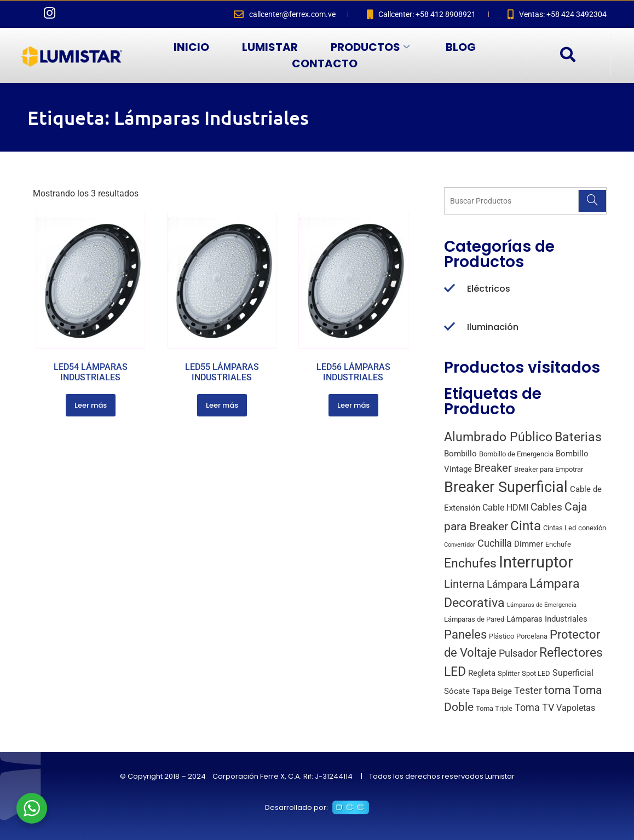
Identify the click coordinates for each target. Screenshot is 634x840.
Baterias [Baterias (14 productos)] (578, 437)
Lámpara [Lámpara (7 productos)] (507, 584)
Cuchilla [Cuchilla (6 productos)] (495, 543)
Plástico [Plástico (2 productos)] (502, 636)
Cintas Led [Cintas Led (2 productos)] (560, 528)
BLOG (461, 47)
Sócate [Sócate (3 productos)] (457, 691)
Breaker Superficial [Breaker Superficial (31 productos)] (506, 487)
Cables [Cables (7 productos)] (546, 507)
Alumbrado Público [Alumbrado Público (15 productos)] (498, 437)
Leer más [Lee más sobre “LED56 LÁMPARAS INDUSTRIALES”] (353, 405)
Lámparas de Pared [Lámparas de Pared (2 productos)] (474, 619)
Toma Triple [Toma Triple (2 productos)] (494, 708)
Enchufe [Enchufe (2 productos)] (558, 544)
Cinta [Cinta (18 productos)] (526, 526)
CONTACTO (325, 63)
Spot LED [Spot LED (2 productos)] (536, 673)
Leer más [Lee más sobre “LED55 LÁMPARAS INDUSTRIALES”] (222, 405)
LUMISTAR (270, 47)
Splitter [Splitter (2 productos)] (509, 673)
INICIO (191, 47)
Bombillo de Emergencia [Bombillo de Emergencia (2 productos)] (516, 454)
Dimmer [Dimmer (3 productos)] (529, 544)
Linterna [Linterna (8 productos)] (464, 584)
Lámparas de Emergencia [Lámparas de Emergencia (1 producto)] (542, 605)
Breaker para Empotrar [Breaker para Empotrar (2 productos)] (549, 469)
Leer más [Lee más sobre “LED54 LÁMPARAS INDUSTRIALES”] (91, 405)
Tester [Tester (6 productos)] (528, 690)
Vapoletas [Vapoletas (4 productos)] (576, 708)
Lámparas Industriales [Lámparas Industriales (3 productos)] (547, 619)
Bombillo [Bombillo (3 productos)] (460, 454)
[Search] (592, 201)
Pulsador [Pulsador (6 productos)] (518, 653)
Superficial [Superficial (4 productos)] (573, 673)
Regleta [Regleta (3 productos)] (482, 673)
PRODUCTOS (370, 47)
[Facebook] (27, 14)
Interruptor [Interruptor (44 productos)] (536, 562)
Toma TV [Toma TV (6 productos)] (534, 707)
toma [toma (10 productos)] (557, 690)
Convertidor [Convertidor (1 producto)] (460, 545)
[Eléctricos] (449, 289)
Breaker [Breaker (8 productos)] (493, 468)
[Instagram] (49, 14)
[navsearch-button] (567, 55)
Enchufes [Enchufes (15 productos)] (470, 563)
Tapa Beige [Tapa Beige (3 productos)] (492, 691)
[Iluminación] (449, 327)
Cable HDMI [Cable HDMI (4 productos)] (505, 508)
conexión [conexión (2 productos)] (592, 528)
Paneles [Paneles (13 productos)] (465, 634)
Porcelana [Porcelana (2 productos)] (532, 636)
